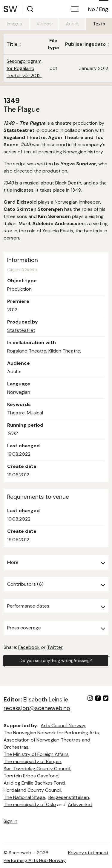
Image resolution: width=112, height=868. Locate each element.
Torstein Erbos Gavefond (31, 776)
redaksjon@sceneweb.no (37, 708)
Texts (99, 24)
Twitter (55, 647)
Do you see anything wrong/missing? (56, 660)
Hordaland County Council (32, 790)
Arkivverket (80, 804)
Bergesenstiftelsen (69, 797)
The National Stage (24, 797)
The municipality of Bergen (32, 761)
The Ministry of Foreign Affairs (36, 754)
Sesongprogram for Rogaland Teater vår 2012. (24, 68)
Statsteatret (21, 330)
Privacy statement (88, 853)
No (92, 9)
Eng (104, 9)
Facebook (29, 647)
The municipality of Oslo (30, 804)
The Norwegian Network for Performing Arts (51, 733)
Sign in (10, 821)
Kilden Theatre (64, 351)
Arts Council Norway (63, 726)
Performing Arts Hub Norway (35, 860)
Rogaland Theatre (27, 351)
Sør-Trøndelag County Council (37, 769)
